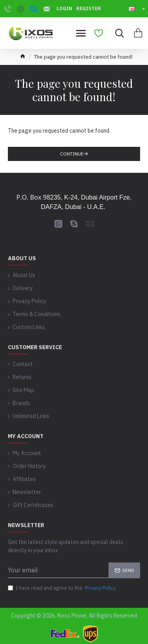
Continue (72, 154)
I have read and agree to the (62, 588)
